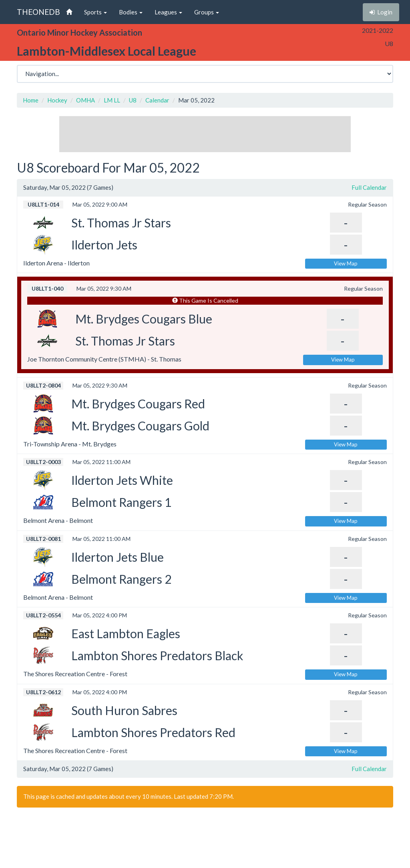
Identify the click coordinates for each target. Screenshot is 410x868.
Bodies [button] (131, 12)
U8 (133, 100)
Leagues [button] (168, 12)
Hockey (57, 100)
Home (31, 100)
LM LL (112, 100)
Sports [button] (95, 12)
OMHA (85, 100)
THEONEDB (38, 12)
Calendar (157, 100)
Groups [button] (207, 12)
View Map (346, 263)
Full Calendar (369, 187)
